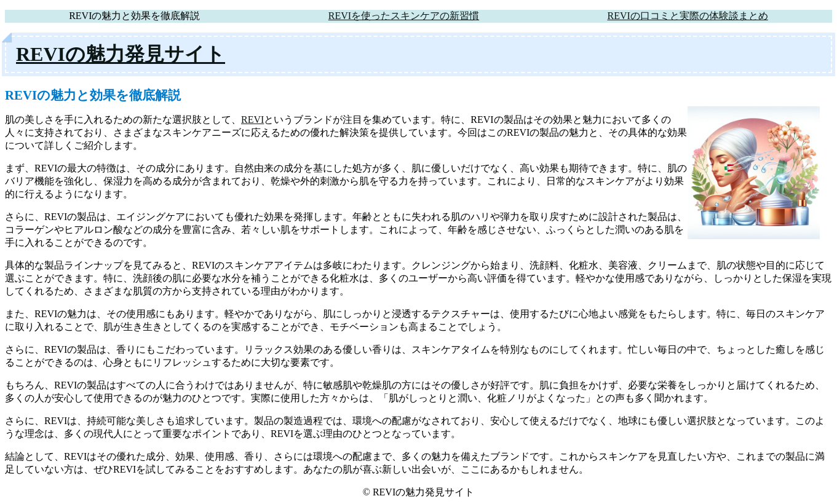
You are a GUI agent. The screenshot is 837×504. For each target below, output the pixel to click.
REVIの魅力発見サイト (121, 54)
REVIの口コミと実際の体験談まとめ (687, 16)
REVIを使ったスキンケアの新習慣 (404, 16)
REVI (252, 120)
